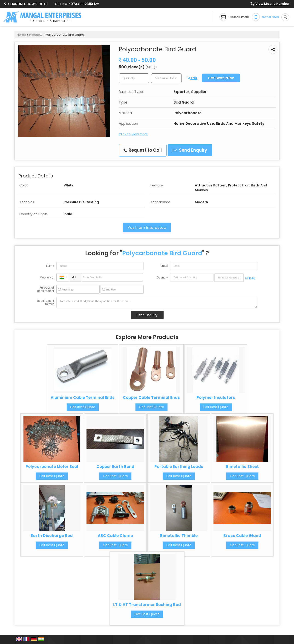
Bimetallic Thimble (179, 536)
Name (50, 266)
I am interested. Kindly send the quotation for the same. (157, 302)
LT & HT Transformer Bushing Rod (147, 605)
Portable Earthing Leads (179, 467)
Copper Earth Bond (115, 467)
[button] (272, 4)
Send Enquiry (190, 150)
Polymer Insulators (216, 397)
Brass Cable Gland (242, 536)
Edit (192, 78)
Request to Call (143, 150)
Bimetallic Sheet (242, 467)
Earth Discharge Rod (52, 536)
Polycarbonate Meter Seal (52, 467)
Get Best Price (221, 78)
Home (21, 35)
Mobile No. (47, 277)
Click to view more (133, 134)
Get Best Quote (83, 407)
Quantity (162, 277)
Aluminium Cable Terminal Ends (83, 397)
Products (36, 35)
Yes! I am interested (147, 227)
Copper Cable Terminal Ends (151, 397)
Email (164, 266)
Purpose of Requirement (46, 289)
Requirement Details (46, 302)
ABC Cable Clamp (115, 536)
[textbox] (166, 78)
